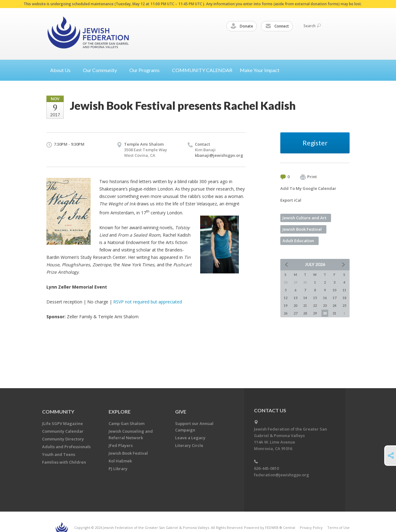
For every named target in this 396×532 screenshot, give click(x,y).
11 (344, 290)
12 (286, 298)
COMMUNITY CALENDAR (202, 70)
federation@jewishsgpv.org (282, 475)
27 (295, 313)
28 (305, 313)
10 (334, 290)
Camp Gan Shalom (127, 423)
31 (334, 313)
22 (315, 305)
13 (295, 298)
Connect (277, 26)
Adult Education (298, 241)
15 (315, 298)
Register (315, 143)
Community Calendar (63, 431)
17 (334, 298)
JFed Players (121, 445)
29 (315, 313)
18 (344, 298)
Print (308, 177)
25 (344, 305)
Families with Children (64, 462)
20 (295, 305)
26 (286, 313)
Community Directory (63, 439)
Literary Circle (189, 445)
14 (305, 298)
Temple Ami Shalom (144, 144)
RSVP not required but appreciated (148, 302)
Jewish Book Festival (302, 229)
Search (312, 26)
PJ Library (118, 469)
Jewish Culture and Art (304, 218)
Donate (242, 26)
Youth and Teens (59, 454)
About (63, 70)
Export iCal (291, 200)
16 (325, 298)
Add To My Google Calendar (308, 188)
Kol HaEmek (120, 461)
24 (334, 305)
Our (147, 70)
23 (325, 305)
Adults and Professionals (66, 447)
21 (305, 305)
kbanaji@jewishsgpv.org (219, 155)
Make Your (262, 70)
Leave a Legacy (190, 438)
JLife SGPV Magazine (62, 423)
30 (325, 313)
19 (286, 305)
